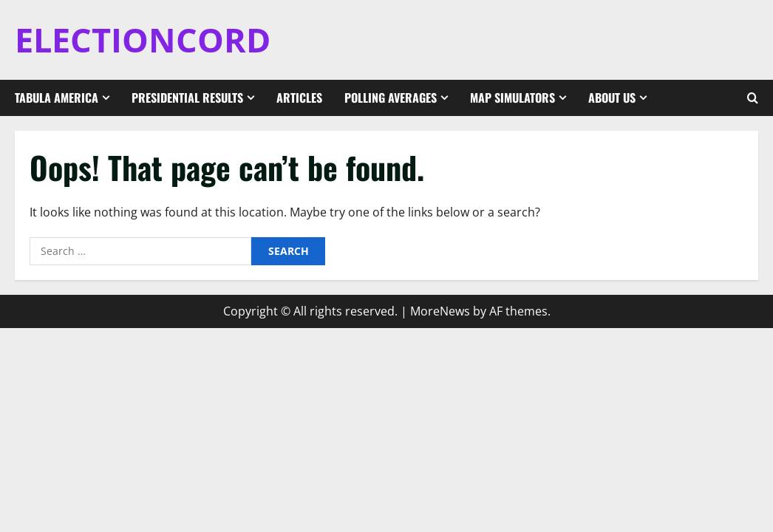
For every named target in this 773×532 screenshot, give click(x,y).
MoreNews (440, 311)
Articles (299, 98)
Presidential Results (187, 98)
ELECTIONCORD (143, 40)
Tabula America (57, 98)
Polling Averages (391, 98)
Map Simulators (513, 98)
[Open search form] (753, 98)
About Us (612, 98)
